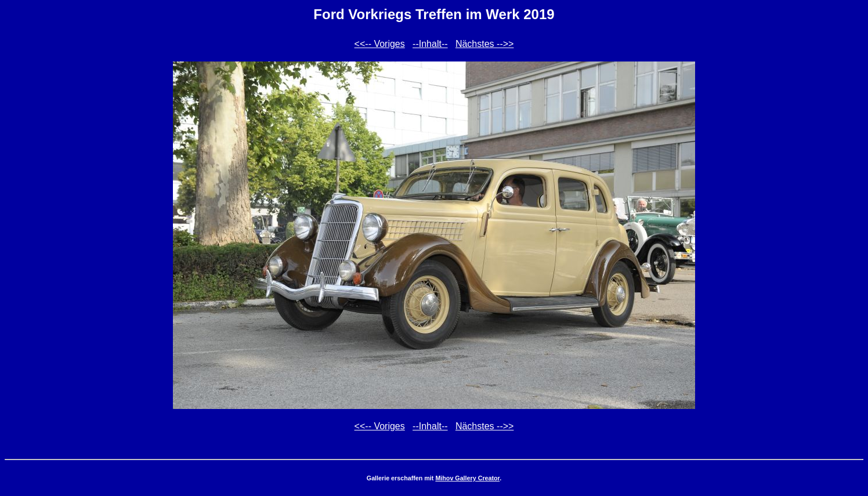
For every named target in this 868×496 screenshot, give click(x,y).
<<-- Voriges (380, 44)
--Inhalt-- (430, 44)
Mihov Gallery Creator (467, 478)
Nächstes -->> (484, 44)
